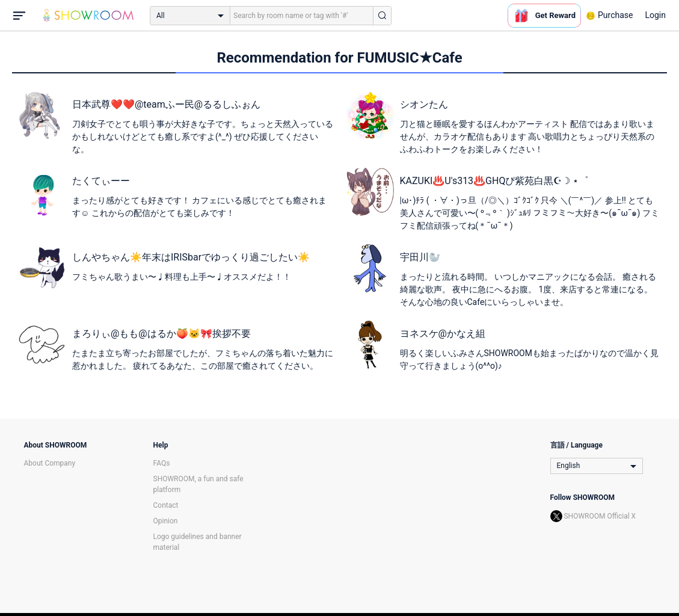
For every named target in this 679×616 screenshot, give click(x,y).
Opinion (166, 521)
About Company (50, 463)
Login (655, 15)
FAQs (162, 463)
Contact (166, 505)
